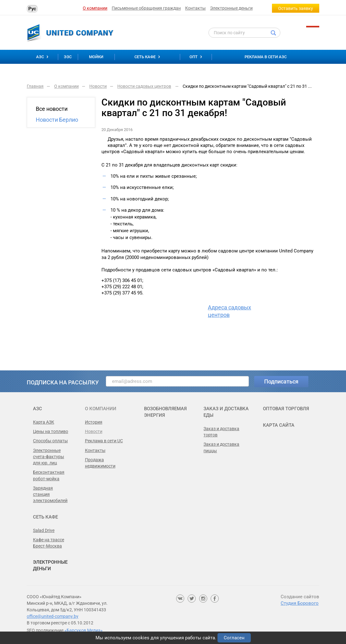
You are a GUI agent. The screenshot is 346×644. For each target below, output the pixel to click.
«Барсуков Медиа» (84, 630)
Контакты (195, 8)
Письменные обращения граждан (146, 8)
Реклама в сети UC (104, 441)
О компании (95, 8)
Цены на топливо (51, 431)
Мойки (96, 57)
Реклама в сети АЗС (266, 57)
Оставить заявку (296, 8)
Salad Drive (44, 530)
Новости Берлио (57, 120)
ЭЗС (68, 57)
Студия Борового (300, 603)
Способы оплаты (50, 441)
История (94, 422)
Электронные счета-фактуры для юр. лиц (49, 457)
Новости (94, 431)
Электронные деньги (231, 8)
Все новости (52, 109)
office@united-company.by (53, 616)
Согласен (234, 638)
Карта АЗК (44, 422)
